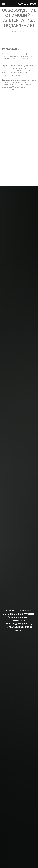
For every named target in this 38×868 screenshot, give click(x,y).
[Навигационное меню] (3, 4)
